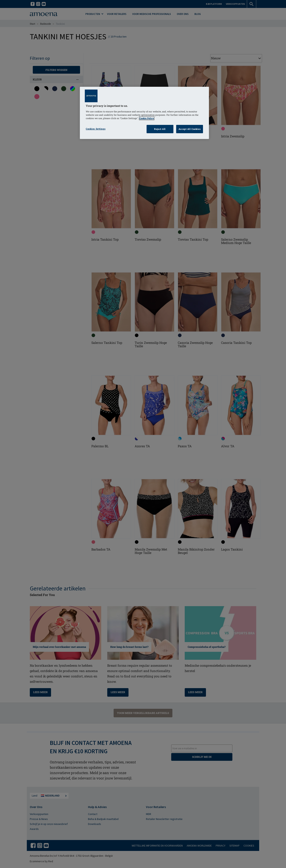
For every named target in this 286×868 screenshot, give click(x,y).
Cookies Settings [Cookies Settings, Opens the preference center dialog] (96, 129)
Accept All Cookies (190, 129)
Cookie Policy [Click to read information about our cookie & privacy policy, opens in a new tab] (147, 118)
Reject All (160, 129)
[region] (144, 113)
